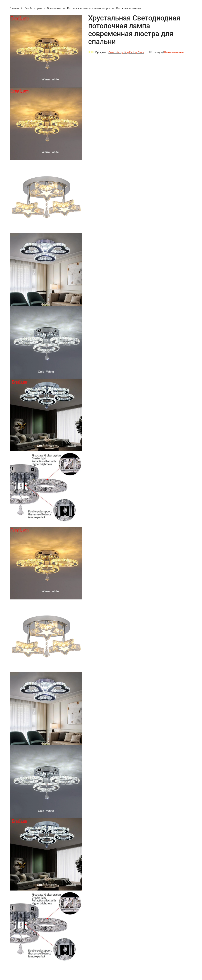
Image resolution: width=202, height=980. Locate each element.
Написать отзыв (174, 52)
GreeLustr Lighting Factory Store (126, 52)
